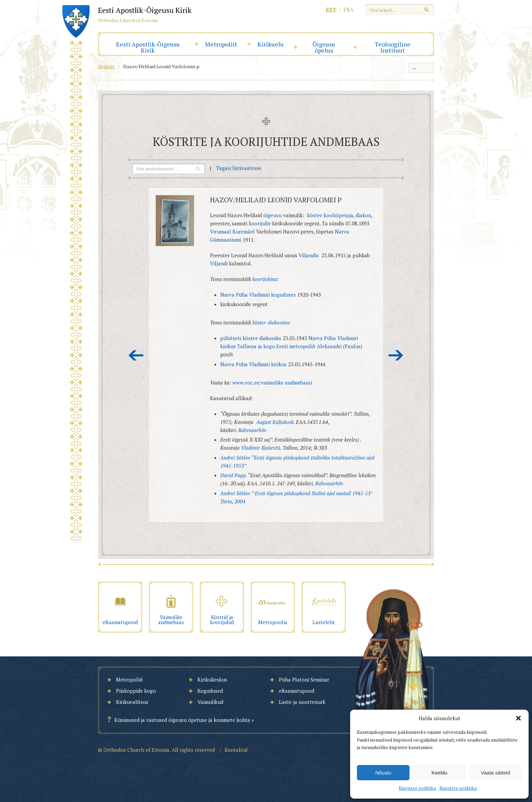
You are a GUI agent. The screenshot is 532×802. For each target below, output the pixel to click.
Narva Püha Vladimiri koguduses (259, 295)
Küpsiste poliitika (417, 788)
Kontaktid (236, 750)
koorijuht (259, 223)
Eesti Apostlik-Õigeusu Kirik (148, 47)
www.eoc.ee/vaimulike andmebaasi (272, 383)
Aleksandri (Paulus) (340, 346)
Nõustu (383, 773)
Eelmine (136, 355)
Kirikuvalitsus (132, 702)
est (331, 10)
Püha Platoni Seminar (304, 679)
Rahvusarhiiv (252, 430)
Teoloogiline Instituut (393, 47)
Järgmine (396, 355)
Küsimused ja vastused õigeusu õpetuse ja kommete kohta (182, 720)
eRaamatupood (297, 691)
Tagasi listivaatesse (239, 168)
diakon (363, 215)
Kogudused (210, 691)
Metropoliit (221, 44)
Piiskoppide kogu (136, 691)
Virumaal (221, 231)
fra (348, 10)
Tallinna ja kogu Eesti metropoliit (277, 346)
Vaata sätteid (495, 773)
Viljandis (309, 255)
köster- (260, 322)
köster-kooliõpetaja (330, 215)
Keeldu (440, 773)
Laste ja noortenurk (302, 702)
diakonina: (279, 322)
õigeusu (272, 215)
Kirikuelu (271, 44)
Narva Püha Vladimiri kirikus (254, 364)
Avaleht (106, 66)
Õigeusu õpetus (324, 47)
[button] (518, 718)
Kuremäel (244, 231)
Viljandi (219, 263)
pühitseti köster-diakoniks (251, 338)
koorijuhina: (266, 279)
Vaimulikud (210, 702)
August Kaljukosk (275, 422)
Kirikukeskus (212, 679)
